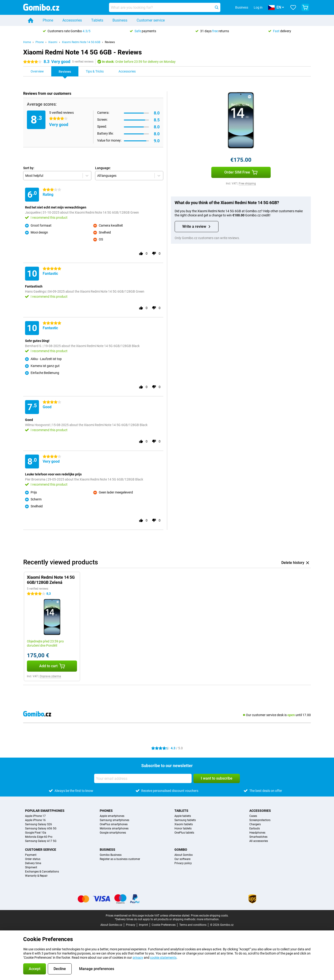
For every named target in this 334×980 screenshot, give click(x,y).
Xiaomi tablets (184, 824)
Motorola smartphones (114, 828)
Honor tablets (183, 828)
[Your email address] (143, 778)
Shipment (31, 867)
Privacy (131, 925)
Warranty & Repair (36, 876)
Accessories (72, 20)
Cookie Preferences (164, 925)
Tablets (97, 20)
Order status (33, 859)
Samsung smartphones (114, 820)
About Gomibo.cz (111, 925)
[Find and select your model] (165, 7)
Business (120, 20)
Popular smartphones (45, 811)
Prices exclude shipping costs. (210, 916)
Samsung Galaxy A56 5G (41, 828)
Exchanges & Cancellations (42, 872)
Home (27, 42)
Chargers (255, 824)
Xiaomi (53, 42)
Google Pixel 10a (36, 833)
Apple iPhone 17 (35, 816)
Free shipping (247, 183)
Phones (106, 811)
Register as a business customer (120, 859)
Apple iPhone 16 (35, 820)
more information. (208, 919)
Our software (182, 859)
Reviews (110, 42)
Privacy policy (183, 863)
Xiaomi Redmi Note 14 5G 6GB (81, 42)
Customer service (151, 20)
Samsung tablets (185, 820)
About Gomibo (184, 855)
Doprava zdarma (50, 676)
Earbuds (255, 828)
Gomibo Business (111, 855)
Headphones (257, 833)
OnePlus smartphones (114, 824)
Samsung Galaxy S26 (39, 824)
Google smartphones (113, 833)
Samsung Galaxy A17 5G (41, 841)
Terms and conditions (193, 925)
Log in (258, 7)
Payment (31, 855)
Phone (48, 20)
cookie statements (163, 958)
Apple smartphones (112, 816)
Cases (253, 816)
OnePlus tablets (184, 833)
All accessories (259, 841)
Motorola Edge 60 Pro (39, 837)
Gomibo (181, 850)
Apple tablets (183, 816)
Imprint (143, 925)
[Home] (31, 20)
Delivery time (33, 863)
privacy (138, 958)
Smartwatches (258, 837)
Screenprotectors (260, 820)
